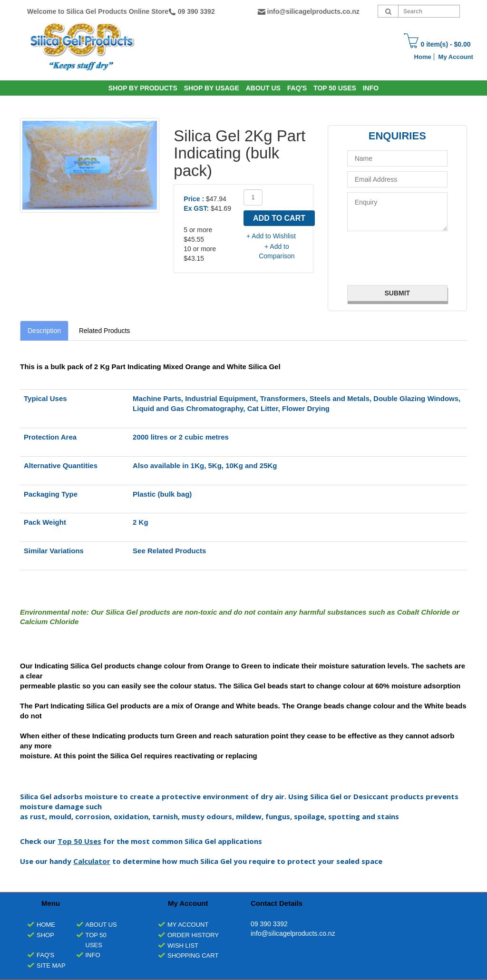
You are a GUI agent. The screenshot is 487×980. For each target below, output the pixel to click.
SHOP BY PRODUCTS (143, 88)
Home (423, 57)
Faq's (297, 88)
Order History (193, 935)
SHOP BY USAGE (212, 88)
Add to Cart (279, 218)
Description (44, 331)
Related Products (104, 331)
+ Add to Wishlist (271, 236)
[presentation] (404, 257)
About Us (263, 88)
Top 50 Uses (335, 88)
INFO (371, 88)
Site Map (51, 965)
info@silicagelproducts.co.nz (313, 11)
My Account (456, 57)
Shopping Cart (193, 955)
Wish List (183, 946)
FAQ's (45, 955)
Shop (45, 935)
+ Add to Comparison (277, 251)
